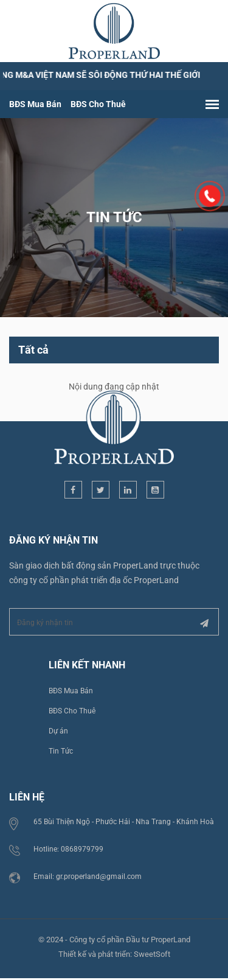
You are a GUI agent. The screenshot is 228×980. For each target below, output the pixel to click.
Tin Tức (61, 751)
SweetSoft (152, 954)
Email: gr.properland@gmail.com (88, 876)
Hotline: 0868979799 (68, 849)
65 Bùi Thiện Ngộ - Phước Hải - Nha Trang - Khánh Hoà (124, 821)
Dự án (58, 730)
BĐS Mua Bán (35, 104)
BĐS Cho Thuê (98, 104)
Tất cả (33, 349)
